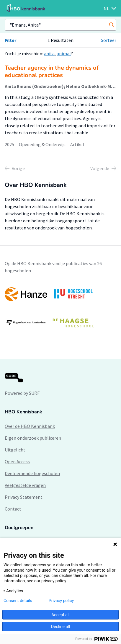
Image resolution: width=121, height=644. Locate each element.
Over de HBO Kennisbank (30, 426)
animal (64, 53)
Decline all (60, 627)
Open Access (17, 462)
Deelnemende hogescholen (32, 473)
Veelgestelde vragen (25, 485)
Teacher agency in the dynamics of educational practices (52, 71)
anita (49, 53)
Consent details (18, 601)
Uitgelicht (15, 450)
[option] (60, 308)
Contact (13, 509)
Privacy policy (61, 601)
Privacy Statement (24, 497)
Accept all (60, 615)
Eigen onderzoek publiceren (33, 438)
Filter (10, 40)
